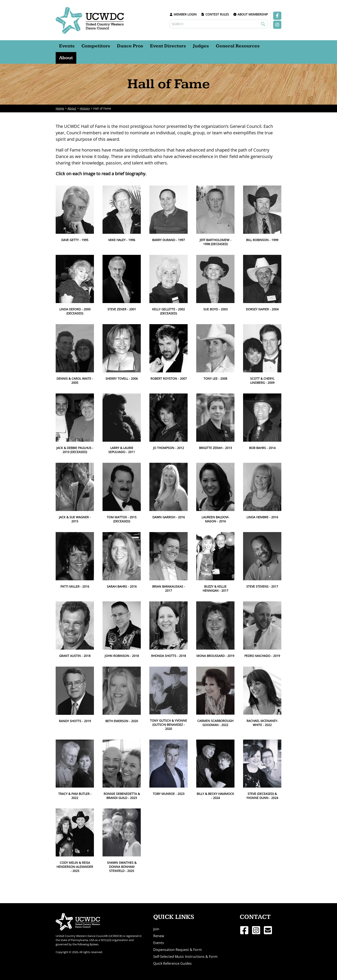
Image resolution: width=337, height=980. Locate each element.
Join (156, 929)
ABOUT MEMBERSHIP (251, 14)
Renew (159, 936)
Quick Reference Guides (172, 963)
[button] (75, 214)
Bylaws (94, 944)
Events (159, 943)
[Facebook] (244, 930)
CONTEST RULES (215, 14)
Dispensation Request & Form (178, 950)
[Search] (219, 24)
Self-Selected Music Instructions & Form (185, 957)
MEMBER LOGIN (183, 14)
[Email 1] (268, 930)
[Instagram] (256, 930)
